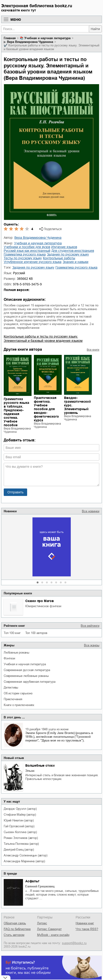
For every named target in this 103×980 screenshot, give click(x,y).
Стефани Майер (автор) (20, 815)
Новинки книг (85, 923)
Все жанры (92, 645)
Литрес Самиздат (49, 929)
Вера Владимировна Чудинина (30, 42)
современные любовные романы (26, 676)
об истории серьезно (18, 693)
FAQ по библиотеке (17, 929)
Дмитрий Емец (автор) (19, 850)
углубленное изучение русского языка (33, 262)
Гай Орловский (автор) (19, 826)
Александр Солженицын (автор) (25, 855)
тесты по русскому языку (23, 258)
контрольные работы (59, 258)
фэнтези (9, 658)
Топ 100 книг (12, 633)
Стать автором (14, 935)
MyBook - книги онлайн (53, 935)
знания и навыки (76, 262)
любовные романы (16, 653)
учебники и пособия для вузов (27, 247)
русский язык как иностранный (27, 251)
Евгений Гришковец (40, 886)
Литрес (42, 923)
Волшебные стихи (40, 765)
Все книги (93, 350)
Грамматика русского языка (76, 267)
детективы (11, 687)
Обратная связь (15, 923)
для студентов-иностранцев (73, 251)
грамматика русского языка (25, 254)
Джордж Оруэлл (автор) (20, 809)
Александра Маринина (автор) (24, 861)
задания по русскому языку (68, 254)
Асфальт (32, 881)
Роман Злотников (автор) (21, 838)
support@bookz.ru (74, 943)
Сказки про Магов (40, 601)
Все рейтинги (90, 626)
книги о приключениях (19, 705)
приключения (13, 699)
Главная (10, 38)
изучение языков (64, 247)
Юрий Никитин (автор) (19, 820)
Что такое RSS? (87, 929)
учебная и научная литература (25, 664)
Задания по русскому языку (33, 267)
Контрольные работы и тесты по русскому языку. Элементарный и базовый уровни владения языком (43, 339)
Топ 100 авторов (36, 633)
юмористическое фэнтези (43, 606)
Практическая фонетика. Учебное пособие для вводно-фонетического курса (46, 409)
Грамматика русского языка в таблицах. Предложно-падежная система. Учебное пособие (16, 412)
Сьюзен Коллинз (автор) (20, 832)
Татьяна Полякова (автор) (21, 844)
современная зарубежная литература (29, 682)
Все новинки (91, 511)
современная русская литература (27, 670)
